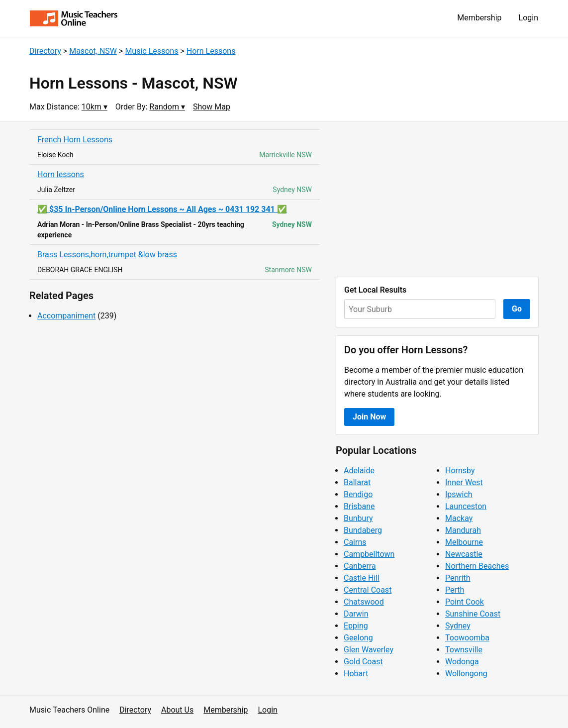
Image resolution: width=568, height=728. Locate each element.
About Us (177, 710)
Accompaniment (66, 316)
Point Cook (465, 602)
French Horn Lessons (75, 140)
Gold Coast (363, 662)
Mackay (459, 518)
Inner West (464, 482)
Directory (45, 51)
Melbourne (464, 542)
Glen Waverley (369, 650)
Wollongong (466, 674)
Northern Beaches (477, 566)
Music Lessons (151, 51)
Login (528, 18)
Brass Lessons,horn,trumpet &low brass (107, 255)
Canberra (360, 566)
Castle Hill (362, 578)
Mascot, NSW (93, 51)
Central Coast (368, 590)
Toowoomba (467, 638)
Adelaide (359, 470)
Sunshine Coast (473, 614)
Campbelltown (369, 554)
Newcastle (464, 554)
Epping (356, 626)
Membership (479, 18)
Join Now (369, 417)
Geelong (358, 638)
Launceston (466, 506)
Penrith (458, 578)
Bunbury (358, 518)
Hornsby (460, 470)
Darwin (356, 614)
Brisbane (359, 506)
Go (517, 309)
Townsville (464, 650)
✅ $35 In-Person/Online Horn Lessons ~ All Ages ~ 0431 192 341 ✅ (162, 209)
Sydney (458, 626)
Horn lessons (61, 174)
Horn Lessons (211, 51)
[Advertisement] (437, 199)
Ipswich (459, 494)
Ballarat (357, 482)
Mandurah (463, 530)
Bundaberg (363, 530)
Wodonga (462, 662)
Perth (455, 590)
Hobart (356, 674)
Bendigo (358, 494)
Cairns (355, 542)
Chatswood (364, 602)
